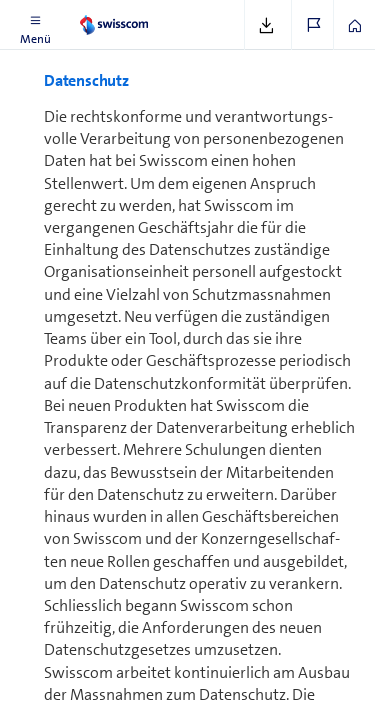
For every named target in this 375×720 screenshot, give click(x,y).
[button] (35, 25)
